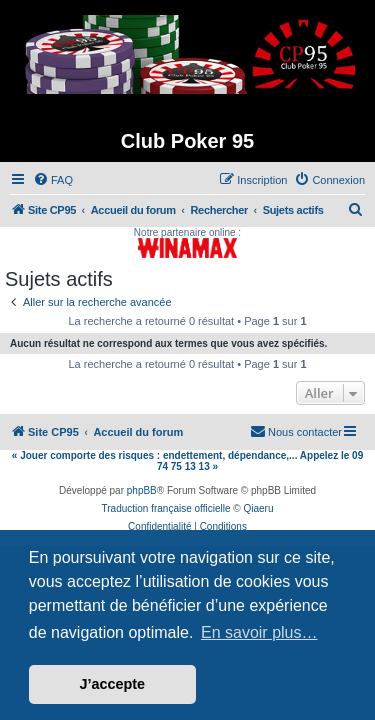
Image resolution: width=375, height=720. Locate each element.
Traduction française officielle (166, 508)
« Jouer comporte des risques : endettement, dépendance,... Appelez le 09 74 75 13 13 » (187, 461)
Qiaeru (258, 508)
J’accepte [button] (113, 684)
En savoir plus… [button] (259, 632)
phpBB (142, 490)
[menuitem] (53, 180)
